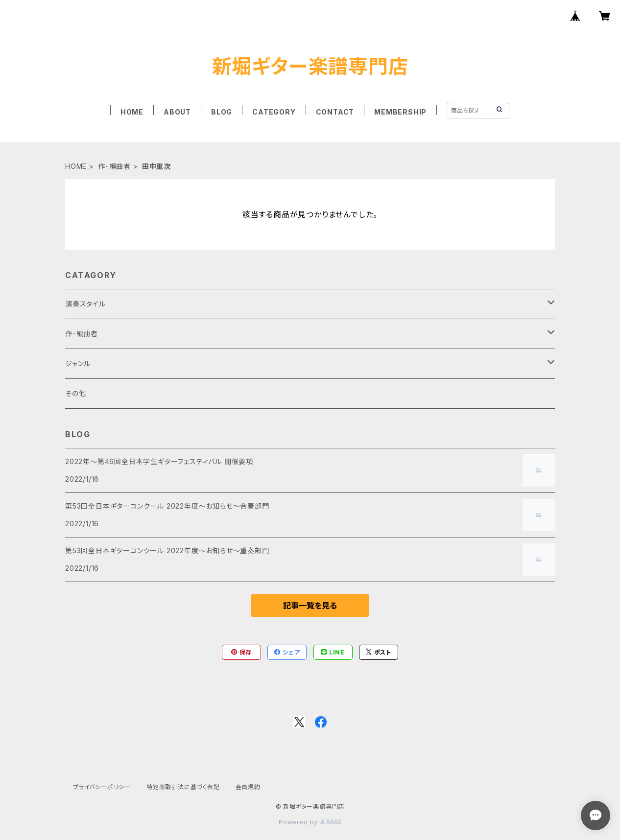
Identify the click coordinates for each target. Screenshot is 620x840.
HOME (132, 112)
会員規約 (248, 787)
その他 (75, 393)
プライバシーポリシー (102, 787)
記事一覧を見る (310, 606)
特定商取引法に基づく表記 (183, 787)
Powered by (310, 822)
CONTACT (335, 112)
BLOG (222, 112)
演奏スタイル (85, 304)
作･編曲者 (114, 166)
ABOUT (177, 112)
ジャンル (78, 363)
